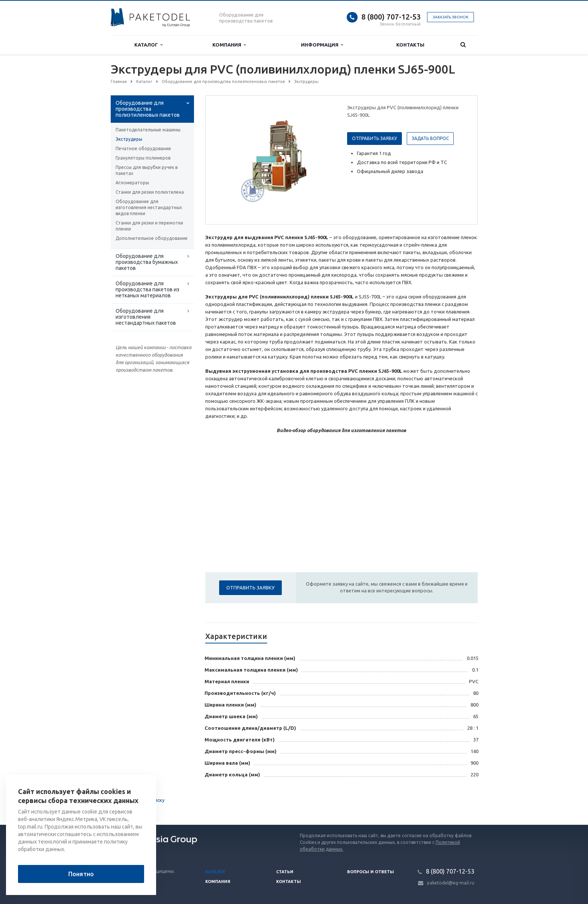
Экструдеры (129, 139)
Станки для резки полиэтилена (150, 192)
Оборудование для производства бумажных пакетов (147, 262)
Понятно (81, 874)
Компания (229, 45)
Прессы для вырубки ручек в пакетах (147, 170)
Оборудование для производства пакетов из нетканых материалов (147, 289)
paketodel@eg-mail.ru (451, 883)
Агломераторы (132, 183)
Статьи (285, 872)
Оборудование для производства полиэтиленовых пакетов (148, 109)
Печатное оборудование (143, 148)
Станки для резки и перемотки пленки (149, 226)
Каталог (148, 45)
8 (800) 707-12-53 (391, 17)
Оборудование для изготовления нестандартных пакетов (146, 317)
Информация (322, 45)
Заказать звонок (450, 17)
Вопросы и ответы (371, 872)
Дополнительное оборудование (152, 238)
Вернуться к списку (135, 801)
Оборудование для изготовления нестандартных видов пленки (149, 207)
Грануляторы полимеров (143, 158)
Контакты (410, 45)
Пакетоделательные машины (148, 130)
